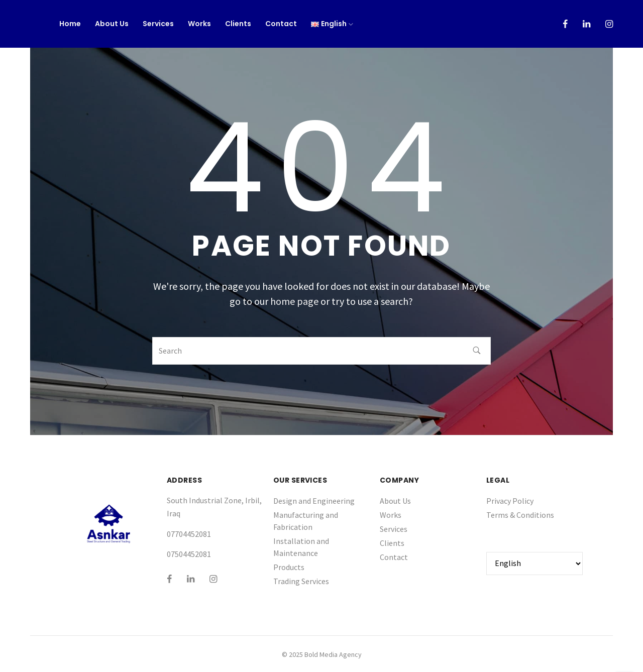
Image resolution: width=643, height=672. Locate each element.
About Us (112, 24)
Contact (281, 24)
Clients (238, 24)
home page (294, 301)
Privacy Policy (510, 501)
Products (289, 567)
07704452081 (189, 534)
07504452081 (189, 554)
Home (70, 24)
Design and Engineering (314, 501)
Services (158, 24)
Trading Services (301, 581)
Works (199, 24)
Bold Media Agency (333, 654)
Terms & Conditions (520, 515)
